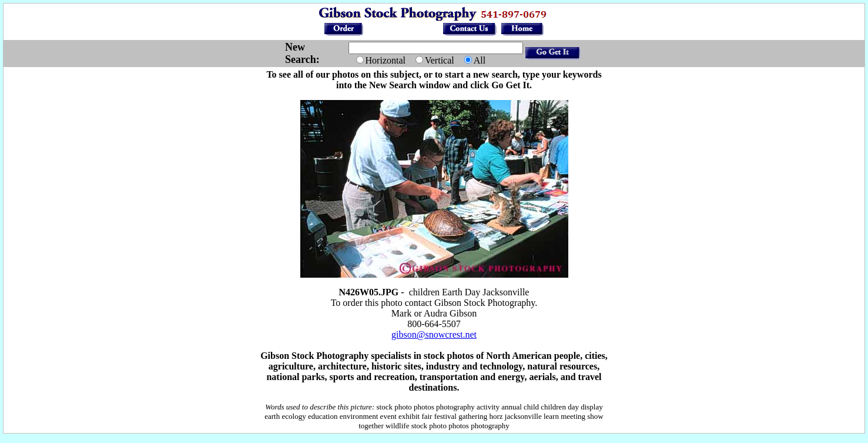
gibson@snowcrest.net (434, 334)
